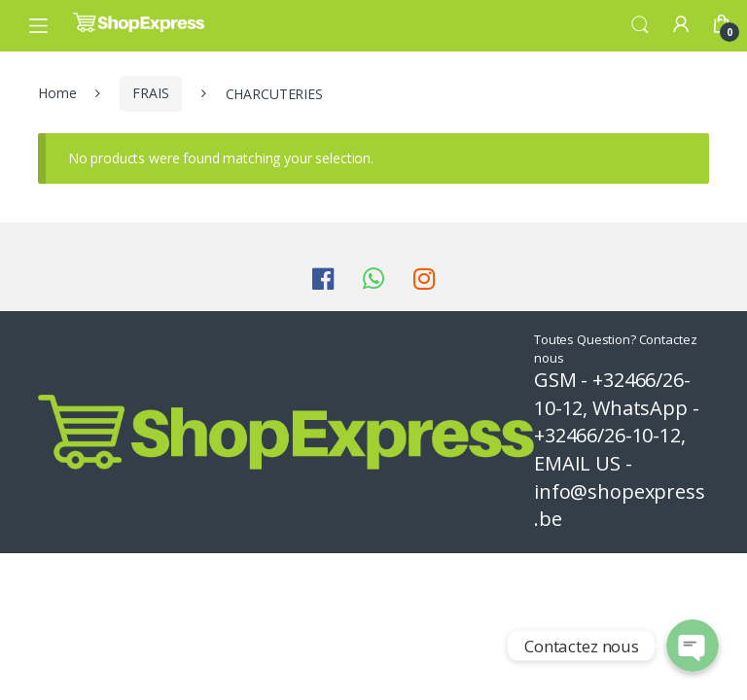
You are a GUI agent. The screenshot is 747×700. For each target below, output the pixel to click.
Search (640, 25)
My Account (681, 25)
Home (57, 93)
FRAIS (150, 93)
